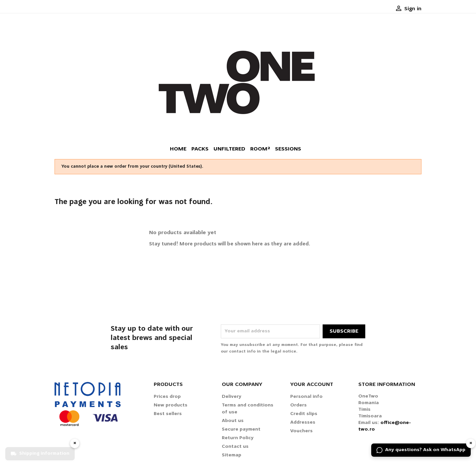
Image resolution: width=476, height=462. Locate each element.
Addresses (303, 422)
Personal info (306, 397)
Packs (200, 149)
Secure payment (241, 429)
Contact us (235, 447)
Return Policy (238, 438)
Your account (312, 385)
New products (171, 405)
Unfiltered (229, 149)
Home (178, 149)
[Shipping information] (40, 450)
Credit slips (304, 414)
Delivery (232, 397)
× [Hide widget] (471, 443)
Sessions (288, 149)
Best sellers (168, 414)
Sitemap (232, 455)
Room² (260, 149)
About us (233, 421)
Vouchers (301, 431)
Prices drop (167, 397)
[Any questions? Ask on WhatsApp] (421, 450)
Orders (298, 405)
